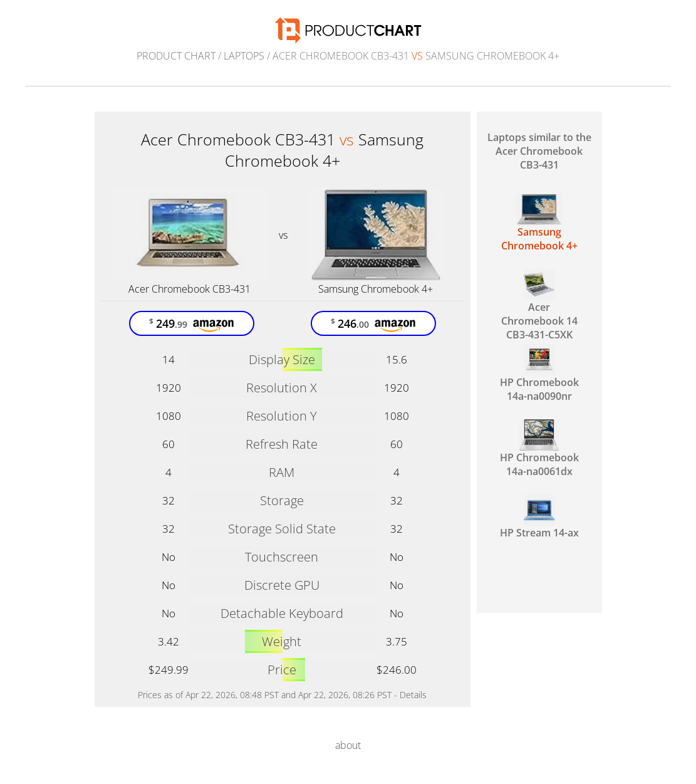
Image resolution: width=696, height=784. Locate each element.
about (348, 745)
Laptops (244, 56)
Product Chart (176, 56)
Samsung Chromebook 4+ (376, 289)
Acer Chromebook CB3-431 (190, 289)
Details (413, 695)
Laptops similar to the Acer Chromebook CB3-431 (539, 151)
